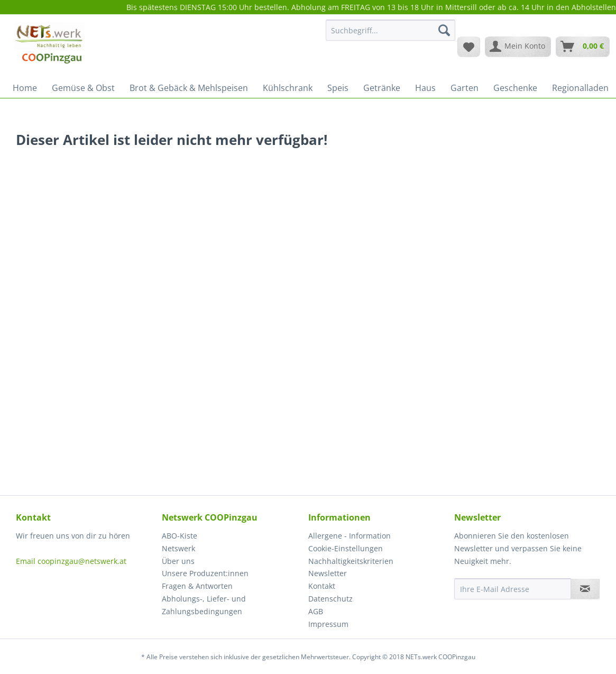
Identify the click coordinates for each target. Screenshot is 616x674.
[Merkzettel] (469, 47)
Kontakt (322, 586)
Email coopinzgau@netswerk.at (71, 561)
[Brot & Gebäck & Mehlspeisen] (189, 88)
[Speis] (338, 88)
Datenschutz (330, 599)
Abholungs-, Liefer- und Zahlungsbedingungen (204, 605)
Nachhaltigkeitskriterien (351, 561)
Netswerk (178, 548)
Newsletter (328, 573)
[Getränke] (382, 88)
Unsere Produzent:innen (205, 573)
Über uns (178, 561)
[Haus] (425, 88)
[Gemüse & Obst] (83, 88)
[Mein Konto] (518, 47)
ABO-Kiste (180, 536)
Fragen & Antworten (197, 586)
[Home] (25, 88)
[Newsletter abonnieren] (585, 589)
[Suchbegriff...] (390, 30)
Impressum (328, 624)
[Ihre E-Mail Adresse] (513, 589)
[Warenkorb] (583, 47)
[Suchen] (444, 30)
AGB (316, 611)
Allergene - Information (350, 536)
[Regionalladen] (580, 88)
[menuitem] (390, 35)
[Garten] (465, 88)
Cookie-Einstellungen (346, 548)
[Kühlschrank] (288, 88)
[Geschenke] (515, 88)
